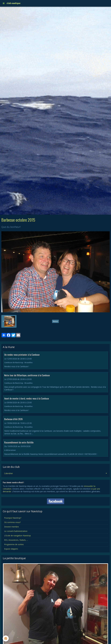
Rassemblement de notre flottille (19, 442)
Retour (55, 321)
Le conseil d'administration (16, 531)
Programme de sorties (14, 544)
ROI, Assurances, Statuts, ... (16, 540)
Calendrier (9, 473)
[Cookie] (6, 638)
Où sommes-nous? (12, 522)
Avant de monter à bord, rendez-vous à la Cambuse (27, 398)
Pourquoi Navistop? (13, 518)
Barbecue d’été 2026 (13, 419)
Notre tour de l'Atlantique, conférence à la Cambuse (27, 375)
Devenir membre (11, 527)
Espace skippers (11, 549)
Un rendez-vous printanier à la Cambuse (22, 355)
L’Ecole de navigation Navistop (17, 536)
